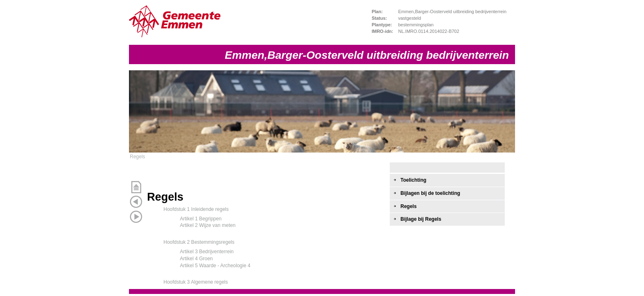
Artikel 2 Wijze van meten (208, 225)
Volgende (136, 217)
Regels (137, 157)
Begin (136, 187)
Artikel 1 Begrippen (201, 219)
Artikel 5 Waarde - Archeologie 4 (215, 266)
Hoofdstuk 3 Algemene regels (196, 282)
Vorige (136, 202)
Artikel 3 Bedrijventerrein (207, 252)
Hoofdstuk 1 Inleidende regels (196, 209)
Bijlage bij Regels (421, 219)
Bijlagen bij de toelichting (430, 193)
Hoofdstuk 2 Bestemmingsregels (199, 242)
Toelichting (413, 180)
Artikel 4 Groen (196, 259)
